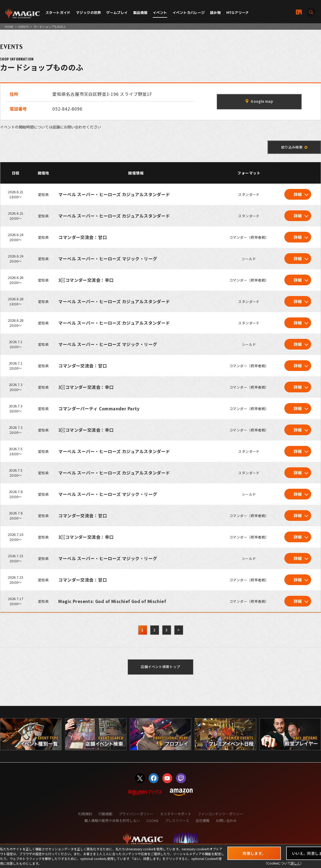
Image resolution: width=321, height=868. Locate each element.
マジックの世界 (89, 13)
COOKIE (152, 820)
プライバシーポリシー (136, 814)
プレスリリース (177, 820)
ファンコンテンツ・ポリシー (220, 814)
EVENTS (24, 26)
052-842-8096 (67, 109)
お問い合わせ (226, 820)
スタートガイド (58, 13)
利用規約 (85, 814)
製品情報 (140, 13)
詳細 (298, 194)
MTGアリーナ (238, 13)
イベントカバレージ (189, 13)
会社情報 (202, 820)
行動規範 (105, 814)
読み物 (215, 13)
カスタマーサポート (176, 814)
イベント (160, 13)
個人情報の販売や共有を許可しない (112, 820)
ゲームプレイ (117, 13)
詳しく (295, 863)
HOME (9, 26)
